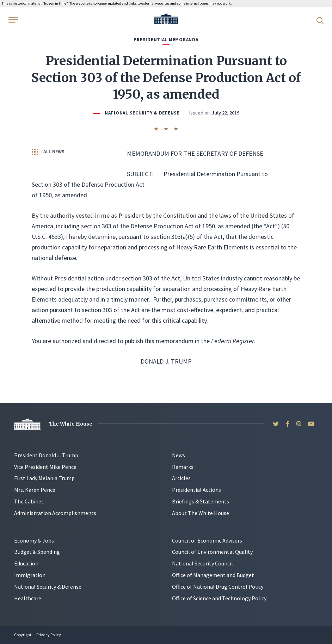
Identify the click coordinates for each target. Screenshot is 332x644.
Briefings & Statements (201, 501)
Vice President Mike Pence (45, 467)
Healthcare (28, 598)
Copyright (23, 635)
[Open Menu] (13, 20)
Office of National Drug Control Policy (218, 587)
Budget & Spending (37, 552)
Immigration (30, 575)
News (179, 455)
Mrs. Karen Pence (35, 490)
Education (26, 563)
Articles (181, 478)
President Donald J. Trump (46, 455)
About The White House (201, 513)
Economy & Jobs (34, 540)
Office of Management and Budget (213, 575)
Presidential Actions (196, 490)
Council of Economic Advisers (207, 540)
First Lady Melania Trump (44, 478)
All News (48, 152)
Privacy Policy (49, 635)
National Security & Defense (142, 113)
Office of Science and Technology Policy (219, 598)
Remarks (183, 467)
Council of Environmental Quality (212, 552)
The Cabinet (29, 501)
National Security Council (202, 563)
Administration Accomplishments (55, 513)
